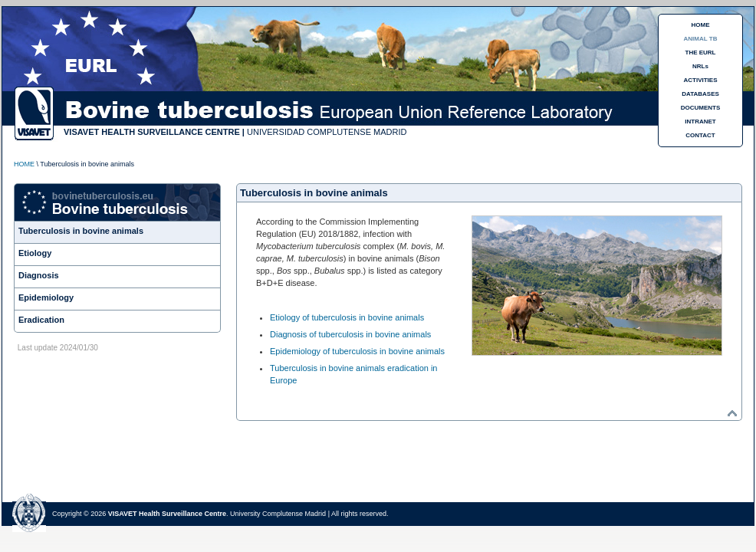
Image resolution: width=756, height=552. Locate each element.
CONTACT (700, 135)
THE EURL (701, 53)
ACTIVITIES (700, 80)
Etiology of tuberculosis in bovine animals (347, 317)
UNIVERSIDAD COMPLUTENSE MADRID (327, 132)
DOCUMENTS (701, 108)
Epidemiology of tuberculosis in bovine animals (357, 351)
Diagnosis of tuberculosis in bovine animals (350, 334)
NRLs (700, 66)
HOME (701, 25)
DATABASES (700, 94)
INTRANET (700, 122)
